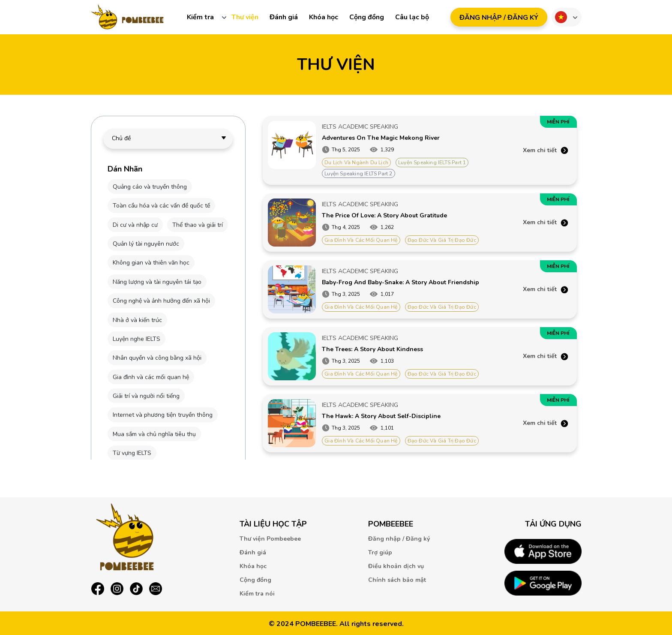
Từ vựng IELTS (132, 453)
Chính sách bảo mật (397, 580)
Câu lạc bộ (412, 17)
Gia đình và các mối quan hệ (151, 377)
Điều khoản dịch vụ (396, 566)
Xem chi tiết (540, 150)
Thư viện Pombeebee (270, 539)
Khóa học (324, 17)
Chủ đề (121, 138)
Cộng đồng (367, 17)
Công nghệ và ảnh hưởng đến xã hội (161, 301)
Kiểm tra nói (257, 594)
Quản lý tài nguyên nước (146, 244)
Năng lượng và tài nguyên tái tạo (157, 282)
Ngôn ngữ (561, 17)
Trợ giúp (380, 552)
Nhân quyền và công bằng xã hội (157, 358)
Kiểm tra (200, 17)
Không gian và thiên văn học (151, 263)
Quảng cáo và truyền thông (150, 187)
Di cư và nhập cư (135, 225)
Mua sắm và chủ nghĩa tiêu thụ (154, 434)
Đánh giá (284, 17)
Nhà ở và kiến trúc (137, 320)
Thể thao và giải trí (198, 225)
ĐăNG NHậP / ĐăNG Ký (499, 18)
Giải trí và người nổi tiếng (146, 396)
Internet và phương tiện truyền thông (163, 415)
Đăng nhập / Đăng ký (399, 539)
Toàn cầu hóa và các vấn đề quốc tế (161, 206)
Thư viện (245, 17)
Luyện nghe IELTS (136, 339)
